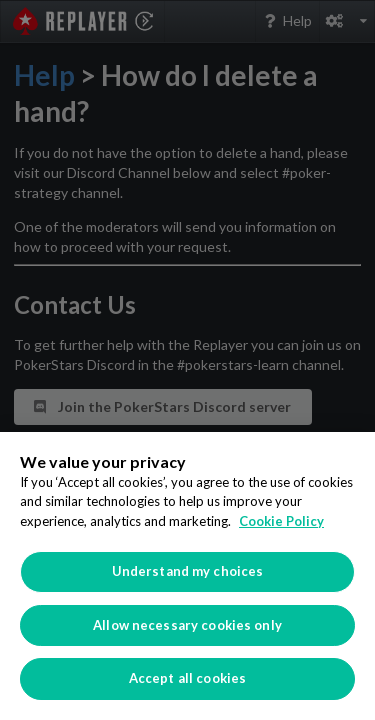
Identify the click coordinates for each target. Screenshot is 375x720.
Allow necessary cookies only (187, 625)
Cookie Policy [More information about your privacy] (281, 521)
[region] (187, 576)
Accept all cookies (187, 678)
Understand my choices (188, 571)
